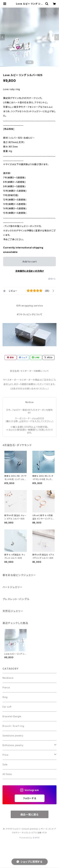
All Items (7, 774)
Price (6, 755)
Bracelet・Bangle (12, 716)
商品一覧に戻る (30, 815)
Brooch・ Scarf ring (13, 726)
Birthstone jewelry (13, 745)
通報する (52, 279)
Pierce (6, 687)
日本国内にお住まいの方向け (30, 271)
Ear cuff (7, 707)
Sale (5, 764)
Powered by (30, 838)
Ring (5, 697)
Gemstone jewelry (13, 736)
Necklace (8, 678)
